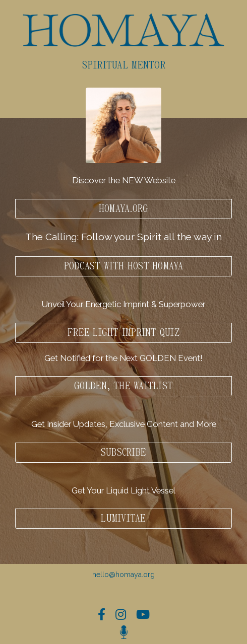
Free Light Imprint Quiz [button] (124, 333)
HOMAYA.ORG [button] (124, 209)
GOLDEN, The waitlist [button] (124, 386)
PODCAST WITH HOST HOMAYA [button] (124, 266)
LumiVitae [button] (123, 519)
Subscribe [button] (124, 453)
